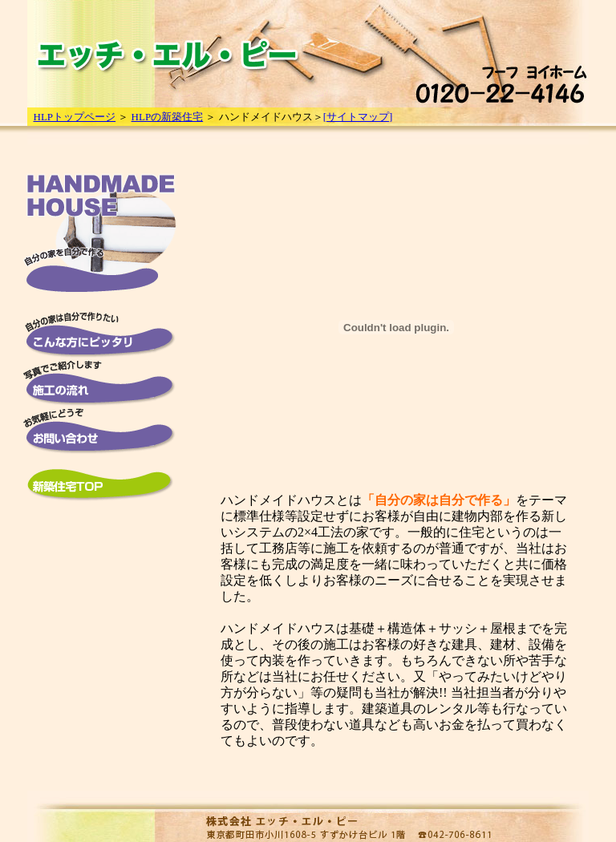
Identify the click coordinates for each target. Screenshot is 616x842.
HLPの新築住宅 (168, 117)
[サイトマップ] (358, 117)
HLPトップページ (75, 117)
